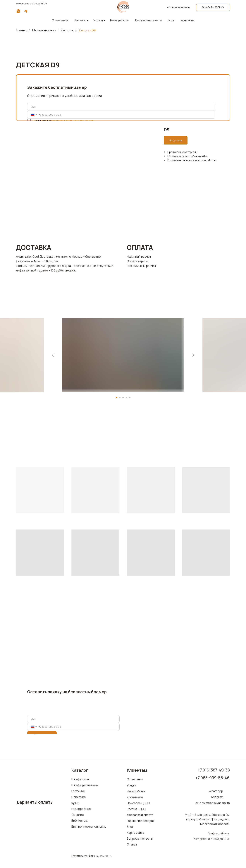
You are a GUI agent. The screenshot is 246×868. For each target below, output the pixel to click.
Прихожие (79, 797)
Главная (22, 30)
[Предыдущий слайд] (53, 355)
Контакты (187, 20)
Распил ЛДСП (136, 809)
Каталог (80, 20)
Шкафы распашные (85, 785)
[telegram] (26, 12)
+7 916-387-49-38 (214, 770)
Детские (67, 30)
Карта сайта (135, 833)
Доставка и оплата (148, 20)
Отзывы (132, 844)
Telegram (217, 797)
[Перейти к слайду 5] (130, 398)
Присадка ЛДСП (138, 803)
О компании (135, 779)
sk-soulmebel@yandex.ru (213, 803)
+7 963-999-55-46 (213, 778)
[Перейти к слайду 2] (120, 398)
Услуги (98, 20)
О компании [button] (60, 20)
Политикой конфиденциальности (72, 121)
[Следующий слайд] (193, 355)
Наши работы (119, 20)
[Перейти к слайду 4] (126, 398)
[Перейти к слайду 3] (123, 398)
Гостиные (78, 791)
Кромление (135, 797)
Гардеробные (81, 809)
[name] (121, 107)
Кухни (75, 803)
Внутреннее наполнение (89, 826)
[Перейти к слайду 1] (116, 398)
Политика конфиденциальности (91, 856)
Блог (171, 20)
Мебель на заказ (44, 30)
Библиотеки (80, 821)
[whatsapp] (18, 12)
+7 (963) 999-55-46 (178, 7)
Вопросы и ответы (140, 838)
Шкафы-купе (80, 779)
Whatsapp (216, 791)
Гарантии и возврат (141, 821)
